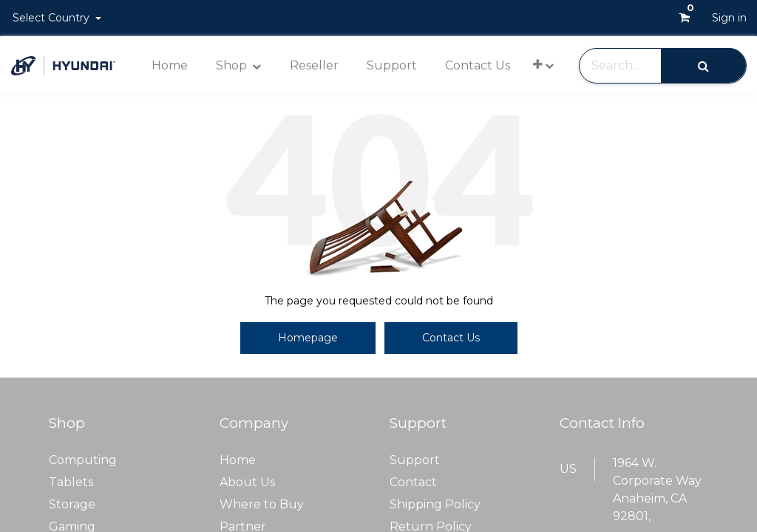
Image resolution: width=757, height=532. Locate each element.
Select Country (52, 18)
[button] (543, 65)
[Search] (703, 65)
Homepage (308, 338)
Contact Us (451, 338)
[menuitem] (170, 66)
